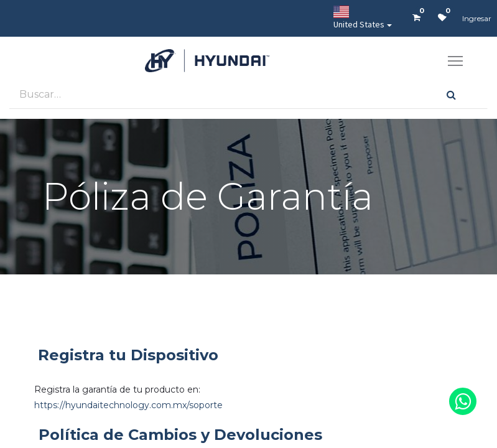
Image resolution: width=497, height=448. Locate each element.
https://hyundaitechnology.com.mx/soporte (128, 405)
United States (359, 18)
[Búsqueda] (451, 94)
